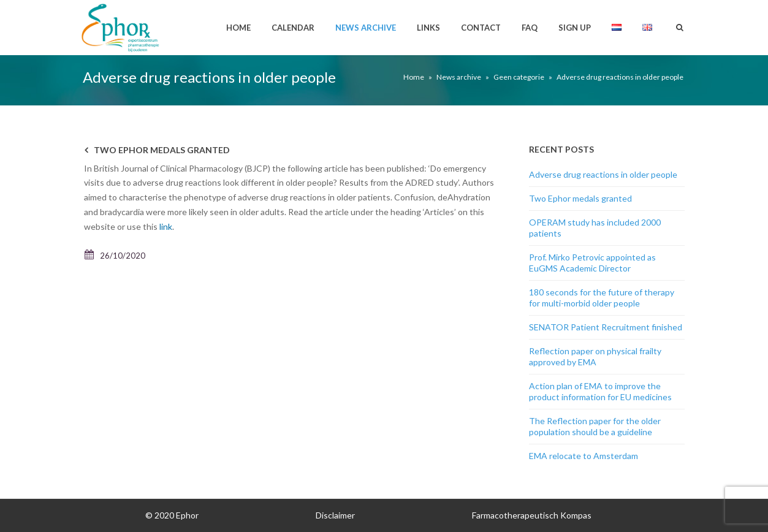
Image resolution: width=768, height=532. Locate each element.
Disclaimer (335, 515)
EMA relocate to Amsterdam (584, 456)
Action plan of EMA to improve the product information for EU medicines (600, 391)
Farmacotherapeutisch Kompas (532, 515)
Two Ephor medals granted (162, 150)
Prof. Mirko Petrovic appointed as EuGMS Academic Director (592, 263)
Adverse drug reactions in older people (603, 174)
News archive (366, 28)
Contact (481, 28)
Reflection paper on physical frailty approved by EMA (595, 356)
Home (238, 28)
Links (428, 28)
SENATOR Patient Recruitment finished (606, 327)
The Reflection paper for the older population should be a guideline (595, 426)
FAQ (530, 28)
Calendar (293, 28)
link (166, 226)
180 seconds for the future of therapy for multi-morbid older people (602, 298)
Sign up (575, 28)
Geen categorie (519, 77)
